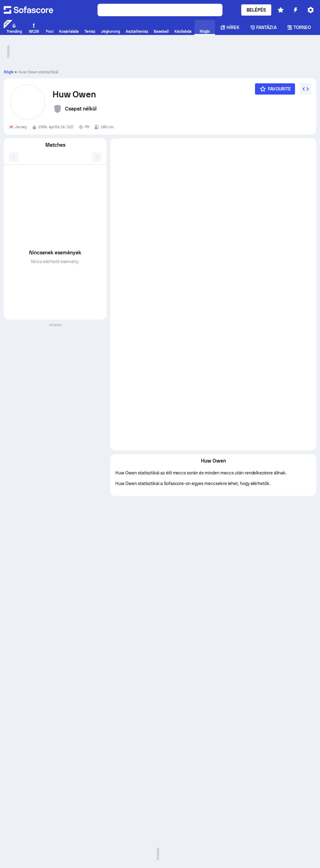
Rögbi (9, 72)
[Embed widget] (306, 89)
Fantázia (263, 27)
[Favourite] (275, 89)
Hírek (230, 27)
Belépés (256, 10)
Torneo (299, 27)
